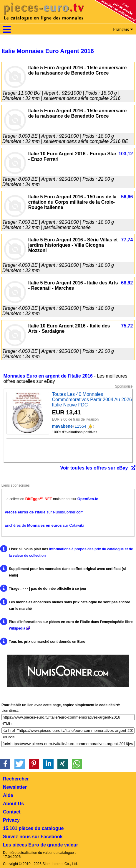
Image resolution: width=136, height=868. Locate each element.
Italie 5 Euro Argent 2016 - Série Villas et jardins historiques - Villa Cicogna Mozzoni (73, 245)
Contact (12, 812)
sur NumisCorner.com (44, 512)
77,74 (127, 240)
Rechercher (16, 779)
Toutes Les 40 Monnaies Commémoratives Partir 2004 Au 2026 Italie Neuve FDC (92, 400)
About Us (13, 804)
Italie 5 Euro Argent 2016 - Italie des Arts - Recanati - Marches (73, 285)
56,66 (127, 197)
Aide (8, 795)
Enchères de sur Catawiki (44, 525)
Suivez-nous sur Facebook (33, 837)
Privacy (11, 820)
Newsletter (15, 787)
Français (123, 29)
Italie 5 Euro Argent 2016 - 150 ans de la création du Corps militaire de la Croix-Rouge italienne (72, 202)
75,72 (127, 326)
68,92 (127, 283)
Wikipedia (19, 628)
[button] (5, 764)
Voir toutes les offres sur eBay (94, 468)
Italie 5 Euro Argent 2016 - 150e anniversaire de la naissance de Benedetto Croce (78, 70)
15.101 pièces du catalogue (33, 828)
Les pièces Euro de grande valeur (40, 845)
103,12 (126, 154)
